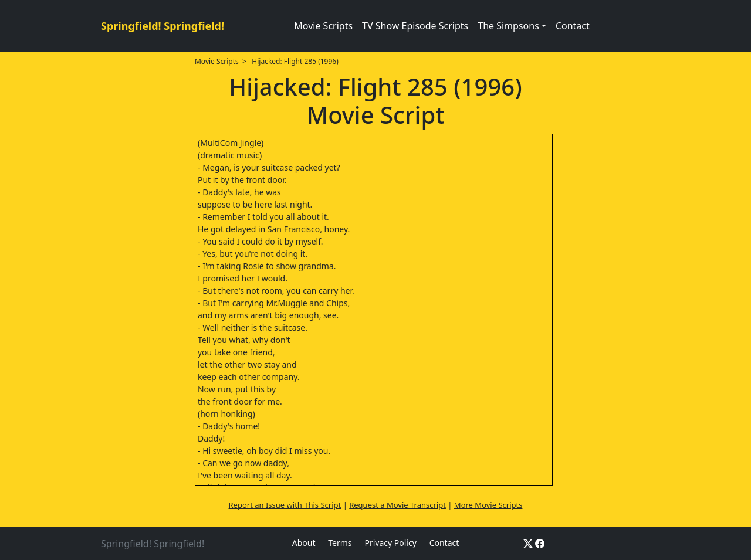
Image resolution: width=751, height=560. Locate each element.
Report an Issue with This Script (285, 505)
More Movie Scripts (488, 505)
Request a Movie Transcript (398, 505)
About (304, 543)
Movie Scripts (323, 26)
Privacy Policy (390, 543)
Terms (340, 543)
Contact (573, 26)
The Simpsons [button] (508, 26)
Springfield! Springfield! (163, 26)
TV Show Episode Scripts (415, 26)
